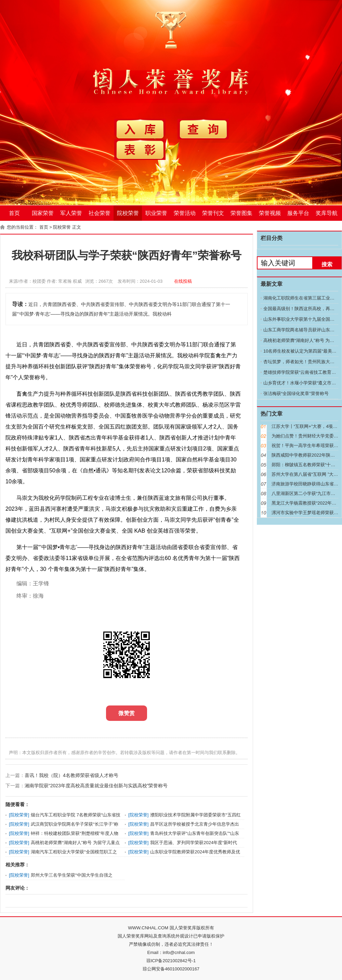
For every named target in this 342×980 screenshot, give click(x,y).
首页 (14, 213)
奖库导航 (327, 213)
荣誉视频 (270, 213)
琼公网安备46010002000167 (171, 969)
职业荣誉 (156, 213)
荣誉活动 (185, 213)
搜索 (327, 264)
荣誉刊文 (213, 213)
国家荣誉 (43, 213)
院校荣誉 (128, 213)
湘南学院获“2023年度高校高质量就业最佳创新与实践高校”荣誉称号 (96, 786)
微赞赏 (127, 713)
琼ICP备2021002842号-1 (171, 961)
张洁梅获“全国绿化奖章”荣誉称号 (296, 393)
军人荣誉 (71, 213)
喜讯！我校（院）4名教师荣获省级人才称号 (71, 775)
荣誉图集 (241, 213)
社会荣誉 (100, 213)
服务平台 (298, 213)
